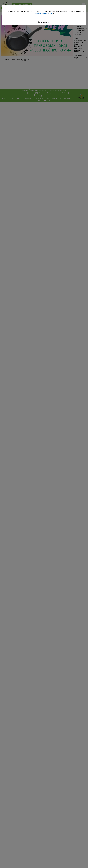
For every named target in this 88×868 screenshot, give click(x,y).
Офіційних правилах (44, 13)
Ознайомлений (44, 22)
